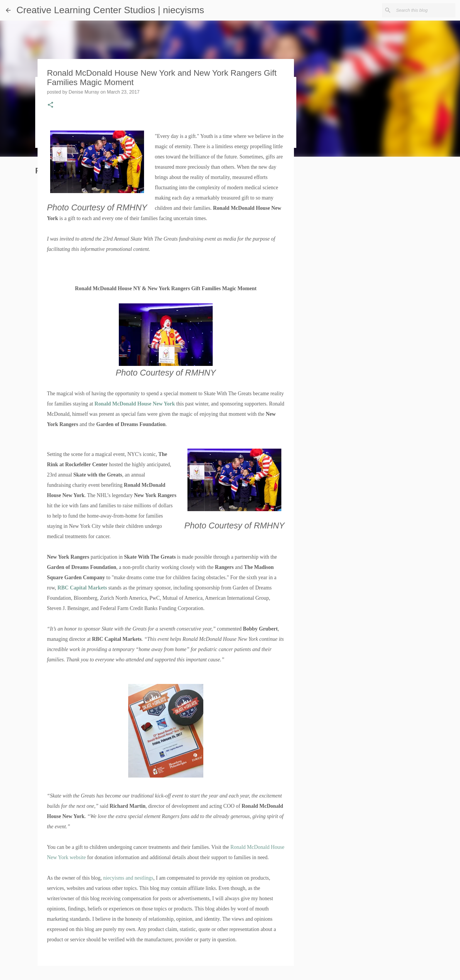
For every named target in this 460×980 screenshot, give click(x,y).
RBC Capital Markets (82, 588)
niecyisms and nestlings (128, 878)
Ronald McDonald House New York (135, 404)
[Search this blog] (425, 10)
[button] (50, 105)
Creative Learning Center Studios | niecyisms (110, 10)
